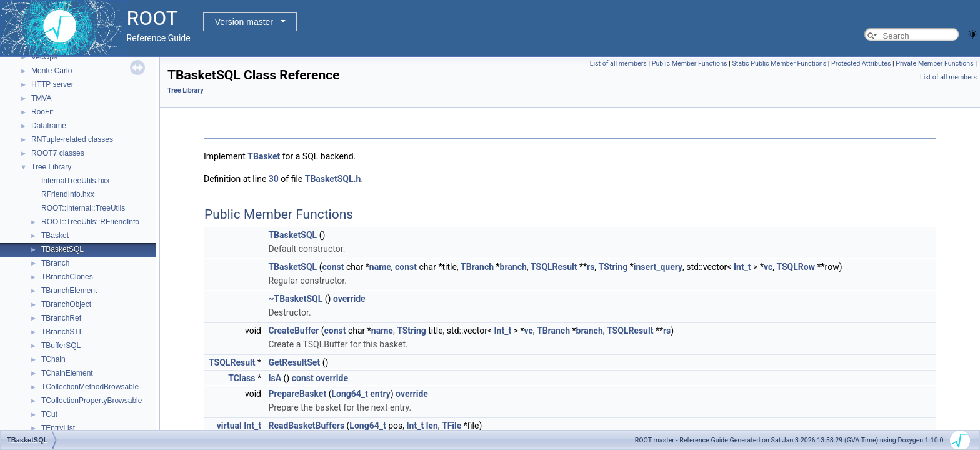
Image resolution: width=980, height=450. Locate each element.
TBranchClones (67, 277)
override (349, 299)
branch (513, 267)
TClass (242, 378)
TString (613, 267)
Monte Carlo (52, 71)
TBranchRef (61, 318)
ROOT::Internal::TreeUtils (83, 208)
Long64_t (349, 394)
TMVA (41, 98)
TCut (49, 414)
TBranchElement (69, 291)
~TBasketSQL (295, 299)
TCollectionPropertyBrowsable (92, 401)
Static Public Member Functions (779, 63)
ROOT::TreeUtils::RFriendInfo (90, 222)
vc (768, 267)
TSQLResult (554, 267)
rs (591, 267)
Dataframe (49, 126)
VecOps (44, 57)
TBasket (55, 236)
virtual (229, 426)
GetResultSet (294, 362)
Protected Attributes (861, 63)
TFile (452, 426)
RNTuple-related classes (72, 139)
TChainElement (67, 373)
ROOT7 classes (58, 153)
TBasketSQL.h (333, 179)
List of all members (618, 63)
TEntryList (58, 428)
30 (274, 179)
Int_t (742, 267)
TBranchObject (66, 304)
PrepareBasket (297, 394)
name (380, 267)
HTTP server (52, 84)
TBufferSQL (61, 346)
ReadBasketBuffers (306, 426)
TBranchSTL (62, 332)
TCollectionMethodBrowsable (90, 387)
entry (380, 394)
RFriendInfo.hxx (68, 194)
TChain (53, 359)
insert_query (658, 267)
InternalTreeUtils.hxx (76, 181)
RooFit (42, 112)
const (333, 267)
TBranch (55, 263)
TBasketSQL (62, 249)
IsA (275, 378)
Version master (244, 22)
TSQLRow (796, 267)
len (432, 426)
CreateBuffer (293, 331)
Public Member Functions (690, 63)
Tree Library (51, 167)
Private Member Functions (934, 63)
